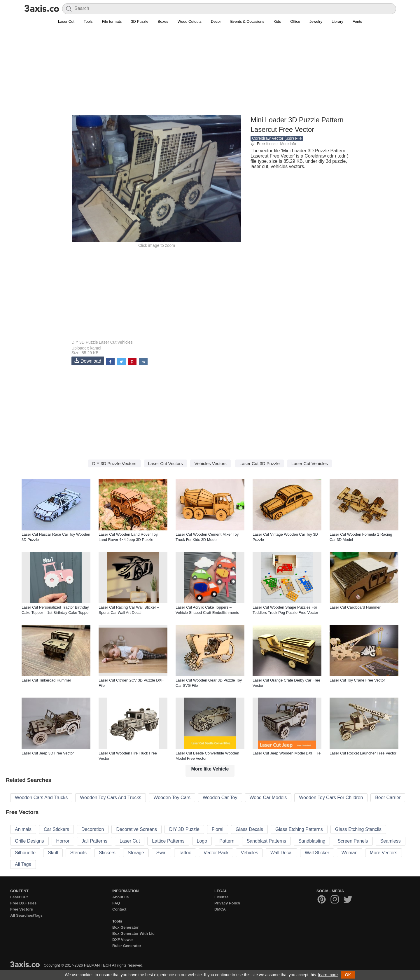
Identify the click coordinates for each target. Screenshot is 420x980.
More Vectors (384, 853)
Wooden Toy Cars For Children (331, 798)
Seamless (391, 841)
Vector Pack (216, 853)
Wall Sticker (317, 853)
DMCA (220, 909)
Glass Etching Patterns (299, 829)
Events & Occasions (247, 21)
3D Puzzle (140, 21)
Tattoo (185, 853)
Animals (23, 829)
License (221, 897)
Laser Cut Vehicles (310, 463)
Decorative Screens (136, 829)
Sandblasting (312, 841)
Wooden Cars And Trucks (41, 798)
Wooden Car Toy (220, 798)
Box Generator (125, 927)
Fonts (357, 21)
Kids (277, 21)
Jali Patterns (94, 841)
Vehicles (125, 342)
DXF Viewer (123, 940)
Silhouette (25, 853)
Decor (216, 21)
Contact (119, 909)
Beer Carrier (388, 798)
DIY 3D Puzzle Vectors (114, 463)
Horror (63, 841)
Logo (202, 841)
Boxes (163, 21)
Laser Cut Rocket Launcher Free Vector (363, 753)
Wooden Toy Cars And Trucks (111, 798)
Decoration (93, 829)
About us (120, 897)
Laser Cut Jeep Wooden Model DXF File (287, 753)
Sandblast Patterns (266, 841)
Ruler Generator (127, 946)
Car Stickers (56, 829)
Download (88, 361)
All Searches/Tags (26, 915)
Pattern (227, 841)
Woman (350, 853)
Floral (218, 829)
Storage (136, 853)
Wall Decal (281, 853)
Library (337, 21)
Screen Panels (353, 841)
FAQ (116, 903)
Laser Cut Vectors (166, 463)
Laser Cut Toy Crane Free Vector (357, 680)
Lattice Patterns (168, 841)
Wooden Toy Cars (172, 798)
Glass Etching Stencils (358, 829)
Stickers (107, 853)
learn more (328, 975)
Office (295, 21)
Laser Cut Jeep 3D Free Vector (48, 753)
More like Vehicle (210, 769)
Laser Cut (66, 21)
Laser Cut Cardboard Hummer (355, 607)
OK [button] (348, 975)
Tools (88, 21)
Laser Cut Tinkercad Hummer (46, 680)
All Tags (23, 864)
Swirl (161, 853)
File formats (112, 21)
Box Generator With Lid (133, 933)
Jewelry (316, 21)
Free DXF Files (23, 903)
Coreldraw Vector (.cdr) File (277, 138)
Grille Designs (29, 841)
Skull (53, 853)
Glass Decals (249, 829)
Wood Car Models (268, 798)
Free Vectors (22, 909)
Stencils (78, 853)
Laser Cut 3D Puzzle (260, 463)
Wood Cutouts (190, 21)
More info (288, 144)
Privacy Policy (227, 903)
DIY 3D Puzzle (85, 342)
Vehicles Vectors (211, 463)
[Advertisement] (210, 73)
